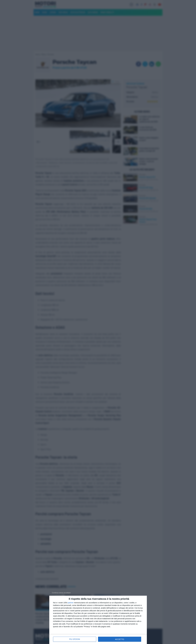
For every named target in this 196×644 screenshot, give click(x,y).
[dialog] (98, 620)
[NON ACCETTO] (61, 593)
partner (71, 603)
